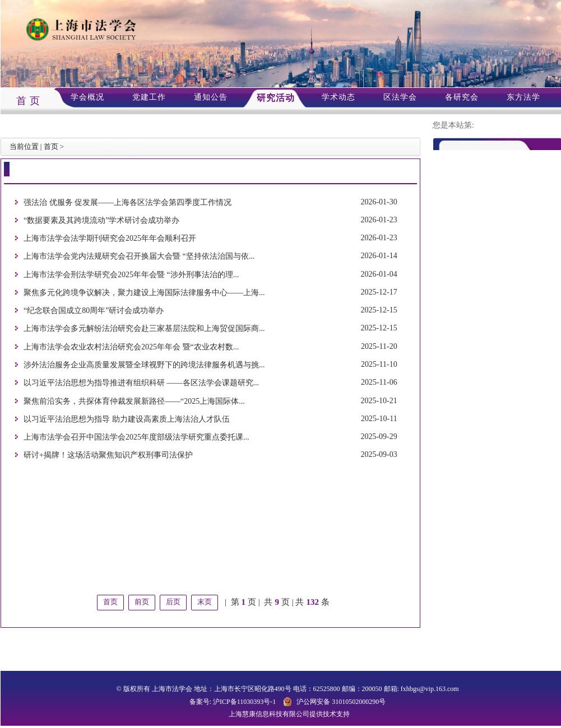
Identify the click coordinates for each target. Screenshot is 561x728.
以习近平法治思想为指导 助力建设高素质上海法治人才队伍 (127, 419)
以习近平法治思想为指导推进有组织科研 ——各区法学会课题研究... (141, 383)
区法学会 (400, 97)
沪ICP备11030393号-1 (244, 702)
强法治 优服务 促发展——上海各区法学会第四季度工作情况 (127, 202)
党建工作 (149, 97)
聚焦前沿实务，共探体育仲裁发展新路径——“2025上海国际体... (134, 401)
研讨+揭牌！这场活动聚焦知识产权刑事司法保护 (108, 456)
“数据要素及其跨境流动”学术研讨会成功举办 (101, 220)
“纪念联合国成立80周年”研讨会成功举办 (94, 311)
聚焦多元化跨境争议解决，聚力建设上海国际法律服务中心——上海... (144, 293)
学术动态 (339, 97)
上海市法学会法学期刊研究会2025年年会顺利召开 (110, 238)
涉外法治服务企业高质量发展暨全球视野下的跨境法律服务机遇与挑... (144, 365)
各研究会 (462, 97)
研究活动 (276, 98)
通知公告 (211, 97)
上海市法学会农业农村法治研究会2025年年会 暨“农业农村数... (131, 347)
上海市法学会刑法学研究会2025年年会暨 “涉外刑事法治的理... (131, 275)
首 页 (29, 101)
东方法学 (523, 97)
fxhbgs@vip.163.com (430, 689)
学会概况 (87, 97)
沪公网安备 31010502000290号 (341, 702)
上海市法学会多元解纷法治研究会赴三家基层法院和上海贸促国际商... (144, 329)
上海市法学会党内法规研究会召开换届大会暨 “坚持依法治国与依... (139, 257)
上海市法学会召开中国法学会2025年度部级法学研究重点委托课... (136, 437)
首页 (51, 146)
